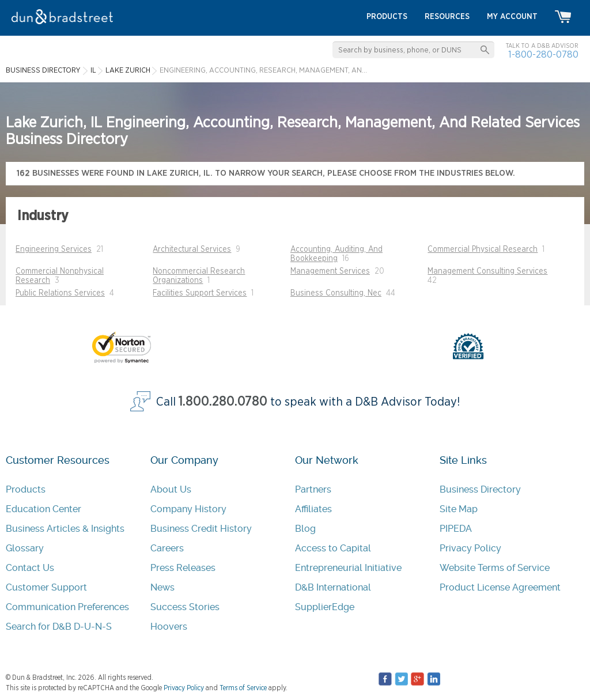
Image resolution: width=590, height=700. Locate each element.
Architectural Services (192, 249)
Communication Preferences (67, 607)
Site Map (459, 509)
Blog (305, 529)
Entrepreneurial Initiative (348, 568)
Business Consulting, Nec (336, 293)
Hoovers (169, 627)
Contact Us (30, 568)
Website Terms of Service (495, 568)
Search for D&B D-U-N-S (59, 627)
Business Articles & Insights (65, 529)
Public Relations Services (60, 293)
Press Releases (183, 568)
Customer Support (46, 587)
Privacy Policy (470, 548)
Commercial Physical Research (483, 249)
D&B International (333, 587)
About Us (171, 489)
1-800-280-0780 (543, 54)
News (162, 587)
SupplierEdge (325, 607)
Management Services (330, 271)
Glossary (25, 548)
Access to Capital (333, 548)
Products (26, 489)
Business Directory (480, 489)
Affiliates (313, 509)
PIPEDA (456, 529)
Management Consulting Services (487, 271)
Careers (167, 548)
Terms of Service (243, 688)
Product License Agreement (500, 587)
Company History (188, 509)
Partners (313, 489)
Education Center (44, 509)
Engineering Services (54, 249)
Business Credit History (201, 529)
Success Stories (185, 607)
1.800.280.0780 (223, 402)
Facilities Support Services (200, 293)
